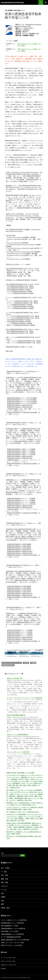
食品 (2, 901)
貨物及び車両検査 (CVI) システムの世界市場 (15, 940)
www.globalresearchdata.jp (12, 2)
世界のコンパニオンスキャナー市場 (12, 943)
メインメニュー (46, 2)
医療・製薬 (5, 882)
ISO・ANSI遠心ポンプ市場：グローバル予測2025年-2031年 (23, 812)
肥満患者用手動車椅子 (8, 665)
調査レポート (22, 10)
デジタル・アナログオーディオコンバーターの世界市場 (24, 698)
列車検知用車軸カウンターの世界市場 (13, 928)
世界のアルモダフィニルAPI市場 (11, 945)
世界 (6, 10)
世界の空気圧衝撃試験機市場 (16, 715)
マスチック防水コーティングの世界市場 (14, 920)
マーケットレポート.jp (8, 958)
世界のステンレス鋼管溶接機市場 (17, 734)
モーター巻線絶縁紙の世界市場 (11, 937)
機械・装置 (5, 879)
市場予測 (26, 663)
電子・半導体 (5, 868)
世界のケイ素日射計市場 (15, 678)
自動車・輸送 (5, 908)
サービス (4, 890)
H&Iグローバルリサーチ (9, 965)
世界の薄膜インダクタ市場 (9, 931)
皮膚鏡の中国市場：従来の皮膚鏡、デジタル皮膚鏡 (20, 773)
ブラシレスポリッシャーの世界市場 (18, 752)
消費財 (3, 897)
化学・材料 (5, 875)
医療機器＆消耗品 (13, 10)
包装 (2, 893)
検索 (2, 853)
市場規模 (33, 663)
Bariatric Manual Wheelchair (12, 663)
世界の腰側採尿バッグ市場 (9, 926)
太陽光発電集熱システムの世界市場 (12, 934)
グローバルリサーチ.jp (8, 961)
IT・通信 (4, 872)
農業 (2, 904)
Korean (3, 968)
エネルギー (5, 886)
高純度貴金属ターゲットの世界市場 (12, 923)
